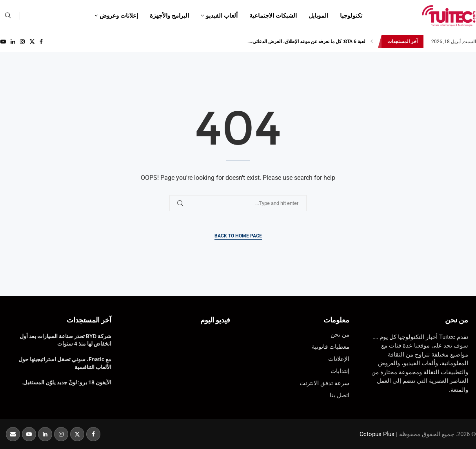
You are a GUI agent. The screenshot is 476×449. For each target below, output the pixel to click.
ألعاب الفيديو (222, 16)
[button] (372, 42)
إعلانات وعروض (119, 16)
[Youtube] (3, 42)
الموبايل (318, 16)
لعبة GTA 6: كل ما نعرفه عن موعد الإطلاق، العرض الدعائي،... (306, 42)
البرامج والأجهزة (169, 16)
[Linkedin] (13, 42)
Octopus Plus (377, 434)
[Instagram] (22, 42)
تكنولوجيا (351, 16)
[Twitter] (32, 42)
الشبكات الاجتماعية (273, 16)
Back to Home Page (238, 236)
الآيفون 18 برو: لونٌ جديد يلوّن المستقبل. (66, 382)
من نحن (457, 320)
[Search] (8, 16)
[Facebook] (41, 42)
